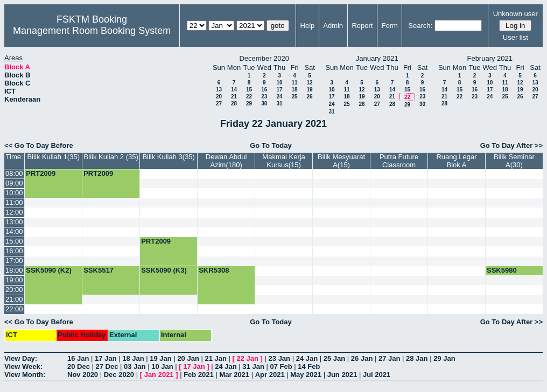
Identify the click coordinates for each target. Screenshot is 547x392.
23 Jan (279, 358)
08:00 (14, 173)
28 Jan (417, 358)
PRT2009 (41, 173)
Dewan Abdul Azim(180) (226, 161)
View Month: (25, 375)
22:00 (14, 309)
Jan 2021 (159, 375)
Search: (420, 26)
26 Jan (362, 358)
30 (264, 104)
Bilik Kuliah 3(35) (169, 157)
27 (219, 104)
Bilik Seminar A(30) (514, 161)
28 (234, 104)
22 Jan (248, 358)
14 (234, 90)
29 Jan (444, 358)
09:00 (14, 183)
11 (294, 83)
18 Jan (133, 358)
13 (219, 90)
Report (362, 26)
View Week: (23, 366)
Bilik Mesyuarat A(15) (341, 161)
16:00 (14, 251)
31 (279, 104)
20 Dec (79, 366)
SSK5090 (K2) (49, 270)
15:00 (14, 241)
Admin (333, 26)
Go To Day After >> (511, 145)
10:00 (14, 193)
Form (390, 26)
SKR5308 (214, 270)
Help (308, 26)
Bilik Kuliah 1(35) (53, 157)
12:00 (14, 212)
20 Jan (188, 358)
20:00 (14, 290)
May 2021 (306, 375)
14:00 (14, 231)
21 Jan (215, 358)
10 (279, 83)
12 (309, 83)
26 (309, 97)
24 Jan (307, 358)
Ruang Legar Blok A (456, 161)
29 (249, 104)
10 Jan (162, 366)
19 (309, 90)
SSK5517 (99, 270)
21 (234, 97)
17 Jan (106, 358)
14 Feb (309, 366)
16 (264, 90)
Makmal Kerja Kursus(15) (283, 161)
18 (294, 90)
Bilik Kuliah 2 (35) (111, 157)
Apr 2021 (270, 375)
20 (219, 97)
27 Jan (389, 358)
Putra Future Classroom (399, 161)
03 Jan (135, 366)
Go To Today (271, 145)
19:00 (14, 280)
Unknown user (516, 14)
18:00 (14, 270)
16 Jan (78, 358)
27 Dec (107, 366)
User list (516, 37)
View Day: (21, 358)
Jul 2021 (377, 375)
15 (249, 90)
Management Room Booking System (92, 31)
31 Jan (253, 366)
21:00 (14, 299)
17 (279, 90)
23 (264, 97)
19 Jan (160, 358)
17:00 (14, 261)
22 (249, 97)
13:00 (14, 222)
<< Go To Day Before (39, 145)
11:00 (14, 202)
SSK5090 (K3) (164, 270)
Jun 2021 (342, 375)
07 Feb (281, 366)
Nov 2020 (83, 375)
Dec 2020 (119, 375)
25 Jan (334, 358)
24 (279, 97)
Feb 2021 (199, 375)
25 (294, 97)
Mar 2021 (234, 375)
